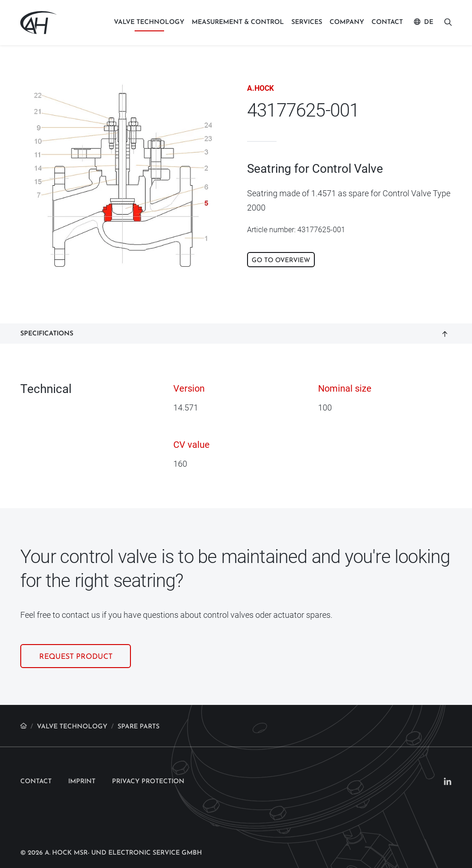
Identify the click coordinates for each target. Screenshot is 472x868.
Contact (387, 22)
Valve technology (149, 22)
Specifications (47, 314)
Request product (76, 638)
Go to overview (281, 261)
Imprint (82, 762)
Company (347, 22)
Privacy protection (148, 762)
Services (307, 22)
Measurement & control (238, 22)
